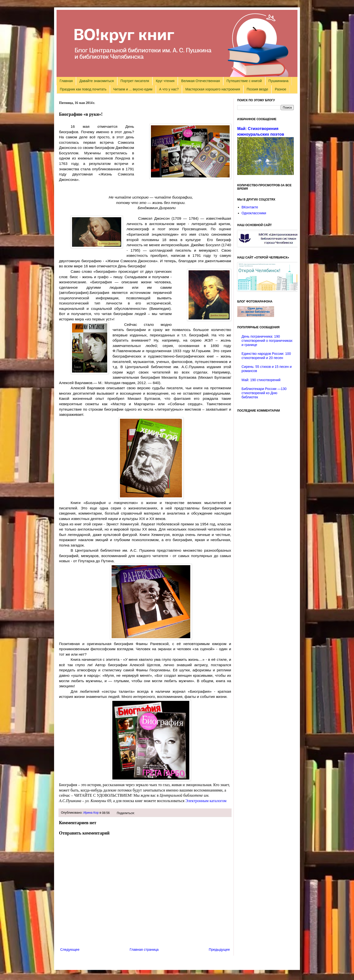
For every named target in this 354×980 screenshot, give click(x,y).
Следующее (70, 950)
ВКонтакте (250, 207)
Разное (280, 89)
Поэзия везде (257, 89)
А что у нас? (169, 89)
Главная (66, 81)
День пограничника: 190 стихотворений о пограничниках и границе (267, 341)
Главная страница (144, 950)
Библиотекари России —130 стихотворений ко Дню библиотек (264, 393)
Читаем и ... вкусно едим (133, 89)
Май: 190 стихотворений (261, 380)
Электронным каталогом (206, 801)
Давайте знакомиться (97, 81)
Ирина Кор (91, 813)
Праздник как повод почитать (83, 89)
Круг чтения (165, 81)
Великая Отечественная (200, 81)
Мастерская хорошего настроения (213, 89)
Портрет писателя (135, 81)
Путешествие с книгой (244, 81)
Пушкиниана (278, 81)
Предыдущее (219, 950)
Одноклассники (254, 213)
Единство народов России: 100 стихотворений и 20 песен (266, 356)
